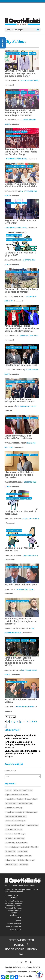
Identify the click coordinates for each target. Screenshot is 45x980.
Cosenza (17, 53)
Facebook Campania (14, 908)
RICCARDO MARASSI (13, 260)
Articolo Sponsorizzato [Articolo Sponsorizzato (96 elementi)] (23, 790)
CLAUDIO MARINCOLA (13, 482)
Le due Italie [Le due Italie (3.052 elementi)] (12, 847)
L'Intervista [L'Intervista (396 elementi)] (32, 825)
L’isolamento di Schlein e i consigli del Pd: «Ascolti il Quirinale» (19, 475)
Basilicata (10, 682)
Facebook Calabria (14, 906)
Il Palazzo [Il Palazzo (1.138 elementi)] (32, 812)
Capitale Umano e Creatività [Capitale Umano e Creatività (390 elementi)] (17, 795)
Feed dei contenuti (14, 924)
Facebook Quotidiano (14, 901)
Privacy (32, 949)
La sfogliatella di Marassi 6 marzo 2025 (20, 549)
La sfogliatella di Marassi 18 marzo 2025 (20, 513)
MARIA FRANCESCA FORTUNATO (18, 628)
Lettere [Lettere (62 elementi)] (25, 847)
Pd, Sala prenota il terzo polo (21, 584)
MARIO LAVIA (10, 589)
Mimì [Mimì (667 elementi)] (35, 847)
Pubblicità (21, 945)
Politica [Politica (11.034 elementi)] (11, 856)
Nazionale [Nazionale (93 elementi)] (10, 851)
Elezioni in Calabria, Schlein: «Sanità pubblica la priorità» (21, 185)
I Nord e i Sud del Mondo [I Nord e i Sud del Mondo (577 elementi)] (16, 816)
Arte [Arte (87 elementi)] (8, 790)
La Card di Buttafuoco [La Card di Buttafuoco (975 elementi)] (15, 838)
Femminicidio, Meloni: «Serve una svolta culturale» (21, 290)
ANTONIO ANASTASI (13, 670)
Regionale (25, 601)
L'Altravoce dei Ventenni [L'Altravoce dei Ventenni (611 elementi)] (15, 821)
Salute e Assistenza (13, 136)
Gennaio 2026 (10, 771)
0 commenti (9, 85)
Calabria (9, 53)
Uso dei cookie (15, 949)
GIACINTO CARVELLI (13, 120)
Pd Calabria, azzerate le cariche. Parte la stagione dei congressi (21, 621)
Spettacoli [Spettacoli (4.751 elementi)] (11, 864)
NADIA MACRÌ (10, 406)
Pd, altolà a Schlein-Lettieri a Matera (21, 701)
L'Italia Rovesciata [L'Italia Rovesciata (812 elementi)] (14, 830)
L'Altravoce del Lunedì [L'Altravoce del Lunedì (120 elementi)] (15, 825)
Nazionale (34, 418)
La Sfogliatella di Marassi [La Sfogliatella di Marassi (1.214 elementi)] (16, 843)
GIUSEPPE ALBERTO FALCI (15, 296)
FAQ (21, 954)
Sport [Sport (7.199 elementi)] (24, 864)
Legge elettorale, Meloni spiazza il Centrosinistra (18, 437)
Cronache (27, 272)
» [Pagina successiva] (27, 722)
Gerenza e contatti (21, 940)
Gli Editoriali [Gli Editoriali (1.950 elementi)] (26, 803)
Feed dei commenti (14, 927)
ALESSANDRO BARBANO (14, 370)
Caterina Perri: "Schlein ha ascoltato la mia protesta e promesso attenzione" (20, 73)
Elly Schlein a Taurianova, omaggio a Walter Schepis (19, 400)
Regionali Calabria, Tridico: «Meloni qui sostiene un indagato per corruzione (20, 112)
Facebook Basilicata (14, 903)
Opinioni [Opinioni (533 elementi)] (22, 851)
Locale (24, 682)
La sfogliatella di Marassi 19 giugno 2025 (20, 254)
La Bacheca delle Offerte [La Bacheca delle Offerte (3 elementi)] (15, 834)
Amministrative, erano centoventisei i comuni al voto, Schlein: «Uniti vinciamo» (22, 328)
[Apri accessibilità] (39, 974)
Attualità (35, 272)
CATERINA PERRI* (12, 81)
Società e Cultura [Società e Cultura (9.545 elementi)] (26, 860)
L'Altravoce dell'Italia (14, 235)
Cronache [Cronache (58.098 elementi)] (31, 799)
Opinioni (25, 53)
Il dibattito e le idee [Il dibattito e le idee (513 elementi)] (14, 808)
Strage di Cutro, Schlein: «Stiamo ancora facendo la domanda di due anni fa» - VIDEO (20, 662)
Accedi (19, 921)
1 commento (15, 674)
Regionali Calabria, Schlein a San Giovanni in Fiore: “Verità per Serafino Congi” (21, 152)
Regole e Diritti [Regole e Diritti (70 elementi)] (25, 856)
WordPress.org (15, 930)
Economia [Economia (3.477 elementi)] (11, 803)
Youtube (14, 915)
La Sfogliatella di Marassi (15, 240)
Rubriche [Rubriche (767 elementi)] (10, 860)
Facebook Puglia (14, 910)
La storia (32, 53)
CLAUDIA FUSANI (11, 336)
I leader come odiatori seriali (21, 365)
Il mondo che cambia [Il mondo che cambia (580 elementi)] (15, 812)
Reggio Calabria (20, 166)
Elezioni (31, 93)
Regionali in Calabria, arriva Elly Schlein (20, 222)
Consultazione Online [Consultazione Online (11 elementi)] (14, 799)
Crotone (17, 93)
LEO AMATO (9, 707)
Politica (24, 93)
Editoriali (33, 348)
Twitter (14, 913)
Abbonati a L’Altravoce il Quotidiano (20, 886)
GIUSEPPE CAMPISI (12, 191)
